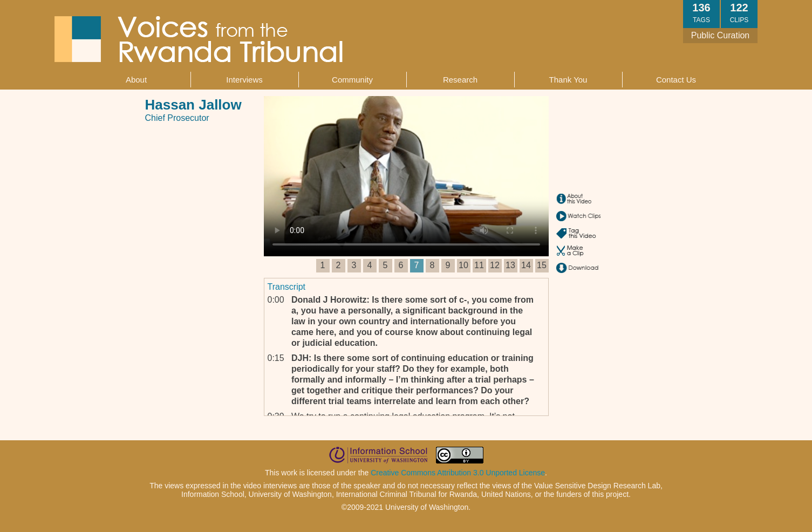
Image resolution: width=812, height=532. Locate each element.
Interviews (244, 80)
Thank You (568, 80)
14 (526, 265)
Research (460, 80)
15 (542, 265)
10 (463, 265)
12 (495, 265)
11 (479, 265)
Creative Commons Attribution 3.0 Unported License (458, 473)
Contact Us (676, 80)
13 (510, 265)
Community (352, 80)
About (136, 80)
